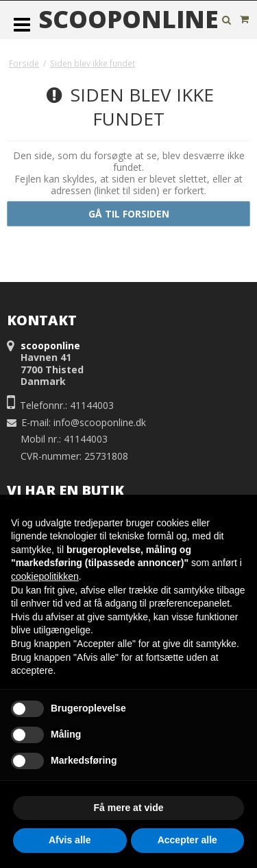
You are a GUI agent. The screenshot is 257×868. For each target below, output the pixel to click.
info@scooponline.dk (100, 422)
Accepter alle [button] (187, 840)
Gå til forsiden (129, 214)
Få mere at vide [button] (129, 808)
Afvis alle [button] (70, 840)
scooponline (128, 19)
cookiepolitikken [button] (45, 576)
